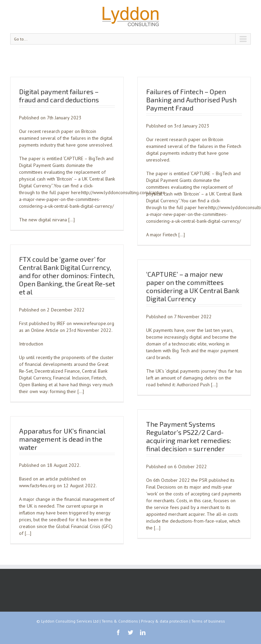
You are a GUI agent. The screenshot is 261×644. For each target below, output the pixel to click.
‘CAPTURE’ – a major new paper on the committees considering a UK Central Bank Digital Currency (193, 286)
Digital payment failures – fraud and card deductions (59, 96)
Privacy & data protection (165, 621)
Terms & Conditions (120, 621)
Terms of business (208, 621)
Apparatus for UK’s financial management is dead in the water (62, 439)
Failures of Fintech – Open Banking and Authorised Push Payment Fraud (191, 100)
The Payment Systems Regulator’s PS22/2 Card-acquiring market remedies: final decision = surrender (189, 436)
